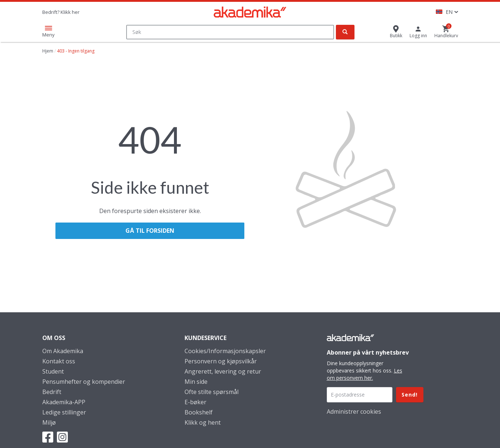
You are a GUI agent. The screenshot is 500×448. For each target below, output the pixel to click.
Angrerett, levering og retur (223, 371)
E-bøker (195, 402)
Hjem (48, 51)
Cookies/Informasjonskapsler (225, 351)
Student (53, 371)
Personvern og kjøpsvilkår (221, 361)
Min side (196, 382)
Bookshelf (199, 412)
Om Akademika (63, 351)
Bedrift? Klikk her (61, 12)
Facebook (48, 437)
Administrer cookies (354, 412)
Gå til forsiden (150, 231)
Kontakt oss (59, 361)
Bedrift (52, 392)
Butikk (396, 36)
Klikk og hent (203, 422)
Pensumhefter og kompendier (84, 382)
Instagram (62, 437)
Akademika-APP (64, 402)
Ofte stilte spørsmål (212, 392)
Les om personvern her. (365, 374)
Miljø (49, 422)
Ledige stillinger (64, 412)
